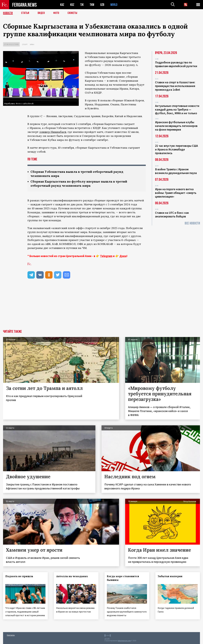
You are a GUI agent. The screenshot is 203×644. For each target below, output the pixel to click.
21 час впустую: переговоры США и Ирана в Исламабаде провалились (177, 149)
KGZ (72, 5)
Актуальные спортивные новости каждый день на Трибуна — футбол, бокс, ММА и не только (177, 109)
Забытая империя (170, 576)
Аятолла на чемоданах (72, 576)
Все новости (192, 223)
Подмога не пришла (19, 576)
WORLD (114, 5)
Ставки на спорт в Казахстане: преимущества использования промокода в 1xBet (175, 86)
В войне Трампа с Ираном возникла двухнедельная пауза (176, 171)
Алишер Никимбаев (53, 132)
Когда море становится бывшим (123, 578)
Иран (32, 44)
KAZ (62, 5)
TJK (82, 5)
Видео (41, 13)
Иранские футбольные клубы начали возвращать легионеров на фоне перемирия (176, 126)
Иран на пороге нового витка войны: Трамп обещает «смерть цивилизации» (176, 193)
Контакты (11, 635)
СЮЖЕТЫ (72, 13)
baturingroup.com (124, 641)
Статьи (25, 13)
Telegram (106, 256)
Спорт (25, 44)
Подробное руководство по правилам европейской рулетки (176, 64)
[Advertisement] (101, 307)
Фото (56, 13)
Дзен (123, 256)
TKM (92, 5)
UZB (102, 5)
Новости (8, 13)
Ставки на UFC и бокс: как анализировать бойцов (172, 215)
